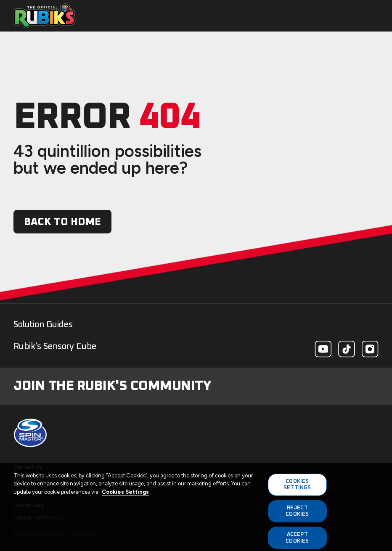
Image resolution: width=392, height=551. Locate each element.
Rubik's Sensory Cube (55, 347)
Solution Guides (43, 325)
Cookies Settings (125, 494)
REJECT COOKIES (297, 514)
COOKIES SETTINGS (297, 487)
